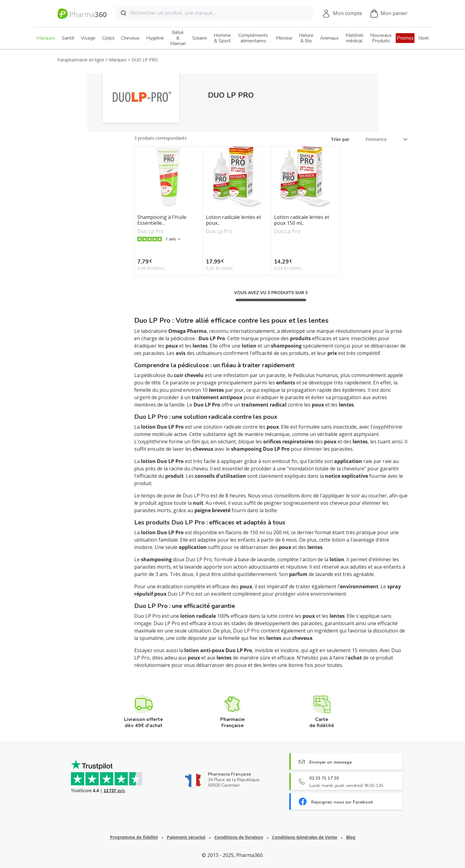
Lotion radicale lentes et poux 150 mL (302, 220)
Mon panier (389, 14)
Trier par (340, 139)
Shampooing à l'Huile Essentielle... (162, 220)
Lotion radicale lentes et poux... (233, 220)
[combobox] (215, 13)
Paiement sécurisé (186, 837)
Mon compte (348, 13)
